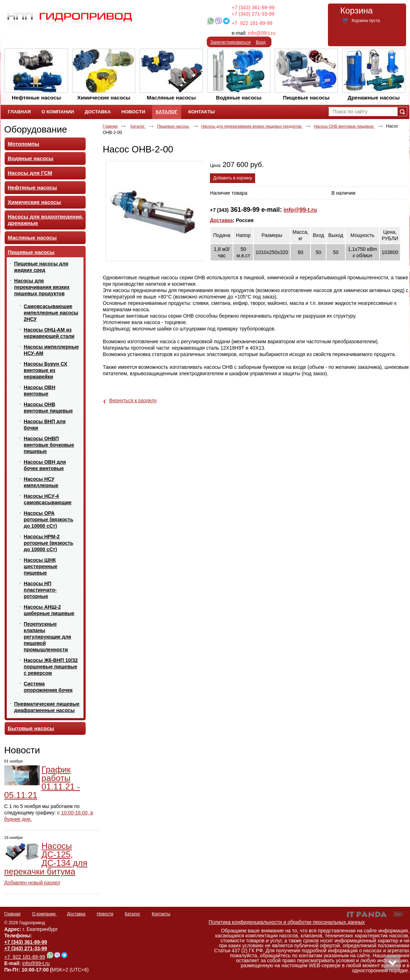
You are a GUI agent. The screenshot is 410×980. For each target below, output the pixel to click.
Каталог (166, 112)
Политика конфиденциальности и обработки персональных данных (287, 922)
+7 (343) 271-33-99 (253, 14)
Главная (110, 126)
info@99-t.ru (262, 33)
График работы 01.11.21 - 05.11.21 (42, 782)
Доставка (221, 220)
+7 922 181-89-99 (252, 23)
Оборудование (36, 129)
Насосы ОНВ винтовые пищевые (344, 126)
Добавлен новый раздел (32, 883)
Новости (22, 750)
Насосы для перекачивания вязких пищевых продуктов (252, 126)
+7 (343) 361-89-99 (253, 7)
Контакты (161, 914)
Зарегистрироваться (230, 42)
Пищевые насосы (173, 126)
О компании (44, 914)
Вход (261, 42)
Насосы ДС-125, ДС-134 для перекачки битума (46, 859)
